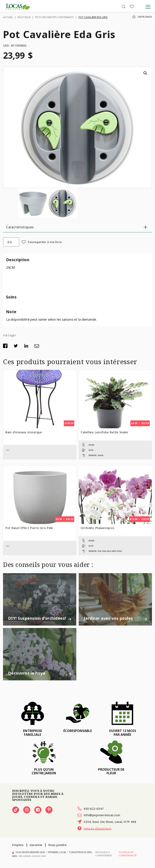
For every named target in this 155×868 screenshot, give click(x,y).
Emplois (18, 845)
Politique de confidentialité (128, 854)
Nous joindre (57, 845)
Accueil (8, 17)
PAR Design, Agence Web (32, 856)
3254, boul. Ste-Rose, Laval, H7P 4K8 (107, 822)
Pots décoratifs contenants (54, 17)
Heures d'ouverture (94, 828)
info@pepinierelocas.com (99, 815)
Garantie (36, 845)
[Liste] (132, 7)
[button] (145, 73)
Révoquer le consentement (104, 854)
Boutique (24, 17)
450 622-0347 (91, 809)
